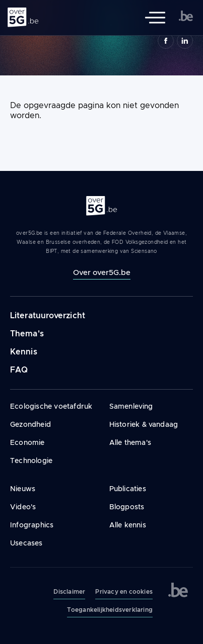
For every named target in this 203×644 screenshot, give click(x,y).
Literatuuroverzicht (48, 315)
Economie (27, 442)
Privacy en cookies (124, 592)
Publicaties (128, 489)
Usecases (26, 543)
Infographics (32, 525)
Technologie (31, 461)
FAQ (19, 370)
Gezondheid (30, 424)
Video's (23, 507)
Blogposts (127, 507)
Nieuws (23, 489)
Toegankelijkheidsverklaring (110, 610)
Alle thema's (130, 442)
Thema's (27, 334)
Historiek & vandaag (144, 424)
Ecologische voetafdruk (51, 406)
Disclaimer (69, 592)
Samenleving (131, 406)
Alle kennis (128, 525)
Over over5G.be (102, 272)
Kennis (24, 352)
